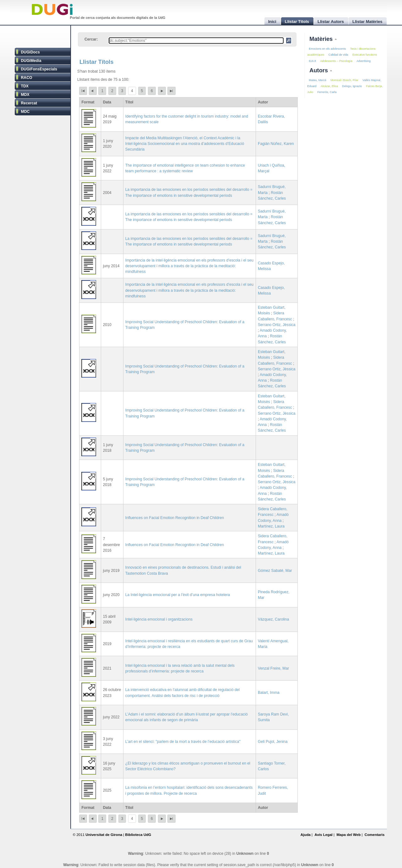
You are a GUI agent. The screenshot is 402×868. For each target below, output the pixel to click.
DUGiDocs (30, 52)
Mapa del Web (348, 835)
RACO (27, 78)
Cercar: (91, 39)
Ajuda (306, 835)
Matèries (322, 39)
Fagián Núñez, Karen (276, 144)
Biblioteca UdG (138, 835)
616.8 (312, 61)
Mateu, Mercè (318, 80)
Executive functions (365, 55)
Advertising (364, 61)
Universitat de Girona (104, 835)
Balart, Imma (269, 693)
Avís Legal (323, 835)
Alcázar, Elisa (329, 86)
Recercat (29, 103)
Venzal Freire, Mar (273, 668)
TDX (25, 86)
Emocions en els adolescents (327, 49)
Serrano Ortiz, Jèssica (277, 325)
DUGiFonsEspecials (39, 69)
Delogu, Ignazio (352, 86)
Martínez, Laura (271, 526)
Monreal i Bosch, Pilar (344, 80)
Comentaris (375, 835)
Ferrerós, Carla (327, 92)
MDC (25, 112)
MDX (25, 95)
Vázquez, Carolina (273, 619)
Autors (319, 70)
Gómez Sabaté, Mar (275, 571)
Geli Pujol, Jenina (273, 742)
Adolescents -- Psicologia (336, 61)
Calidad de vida (338, 55)
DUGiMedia (31, 61)
